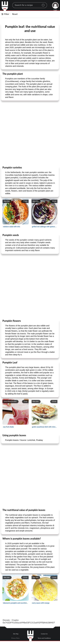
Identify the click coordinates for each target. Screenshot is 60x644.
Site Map (16, 634)
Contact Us (44, 634)
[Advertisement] (30, 133)
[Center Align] (44, 4)
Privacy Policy (15, 638)
